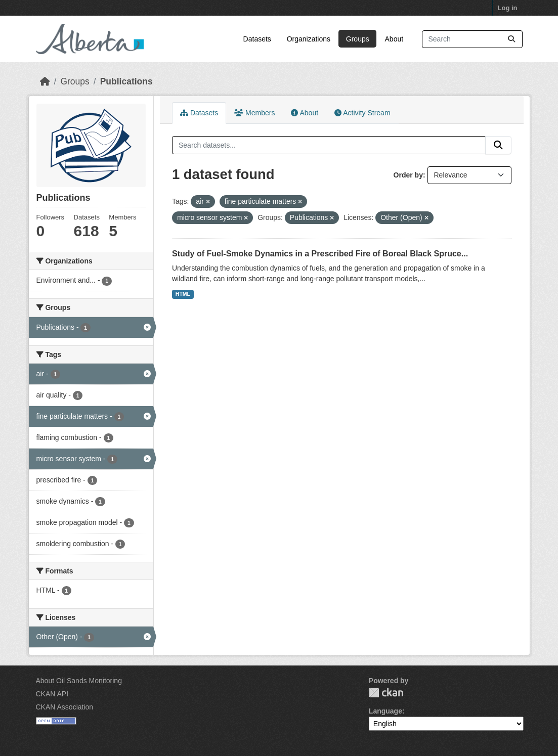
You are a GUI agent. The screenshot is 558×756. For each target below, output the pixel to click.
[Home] (45, 81)
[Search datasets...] (472, 39)
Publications (126, 81)
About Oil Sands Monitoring (79, 681)
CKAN (386, 693)
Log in (508, 8)
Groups (358, 39)
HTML (183, 294)
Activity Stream (362, 113)
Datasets (257, 39)
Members (254, 113)
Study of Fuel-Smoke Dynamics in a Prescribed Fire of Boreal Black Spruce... (320, 254)
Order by (408, 175)
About (394, 39)
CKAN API (52, 694)
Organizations (309, 39)
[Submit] (511, 39)
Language (385, 711)
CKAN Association (65, 707)
